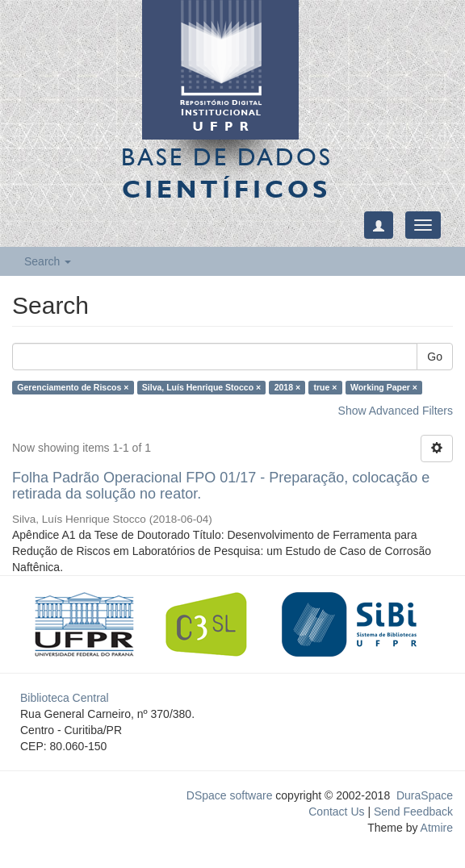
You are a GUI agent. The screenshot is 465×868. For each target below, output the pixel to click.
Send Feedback (413, 812)
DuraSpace (425, 795)
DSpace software (230, 795)
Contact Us (336, 812)
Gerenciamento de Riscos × (73, 387)
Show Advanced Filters (396, 411)
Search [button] (48, 261)
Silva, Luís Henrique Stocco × (201, 387)
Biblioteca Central (65, 698)
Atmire (435, 828)
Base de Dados (227, 173)
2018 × (287, 387)
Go (435, 357)
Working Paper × (384, 387)
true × (326, 387)
